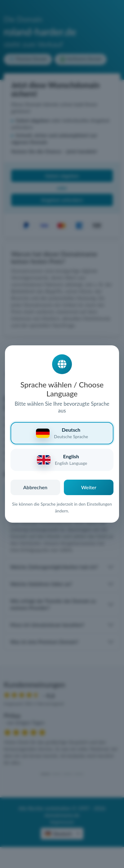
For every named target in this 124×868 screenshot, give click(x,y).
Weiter (89, 487)
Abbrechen (35, 487)
